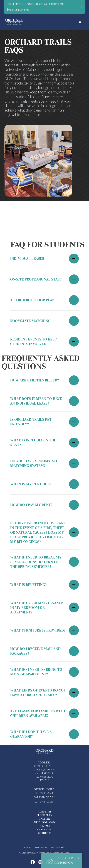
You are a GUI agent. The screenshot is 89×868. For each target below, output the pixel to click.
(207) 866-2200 (44, 777)
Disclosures (41, 847)
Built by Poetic (58, 847)
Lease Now (44, 830)
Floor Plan (44, 815)
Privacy (28, 847)
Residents (44, 833)
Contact (44, 826)
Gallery (44, 819)
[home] (39, 22)
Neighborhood (44, 822)
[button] (80, 22)
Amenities (44, 812)
